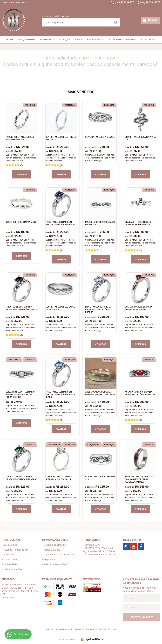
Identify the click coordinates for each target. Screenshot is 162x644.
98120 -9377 (124, 2)
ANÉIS (79, 39)
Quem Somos (8, 2)
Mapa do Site (10, 559)
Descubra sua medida (55, 545)
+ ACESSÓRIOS (95, 39)
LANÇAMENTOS (27, 39)
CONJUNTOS (149, 39)
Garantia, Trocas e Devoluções (59, 555)
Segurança (49, 559)
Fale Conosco (23, 2)
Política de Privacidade (55, 564)
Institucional (11, 540)
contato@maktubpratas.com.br (99, 555)
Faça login (65, 16)
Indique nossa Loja (13, 569)
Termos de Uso (11, 564)
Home (10, 39)
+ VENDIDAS (47, 39)
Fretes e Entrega (52, 550)
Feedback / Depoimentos (16, 550)
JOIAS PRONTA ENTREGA (123, 39)
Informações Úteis (55, 540)
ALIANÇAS (64, 39)
